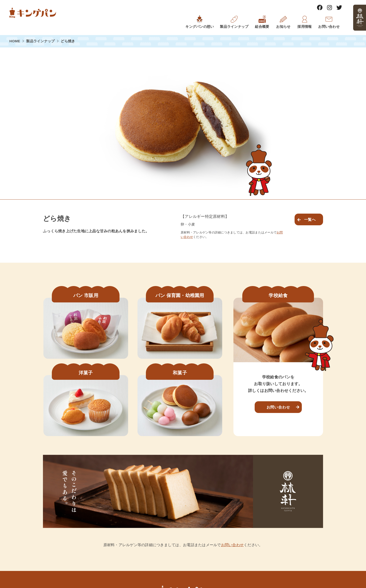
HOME (15, 41)
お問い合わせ (278, 407)
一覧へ (310, 219)
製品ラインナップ (40, 41)
